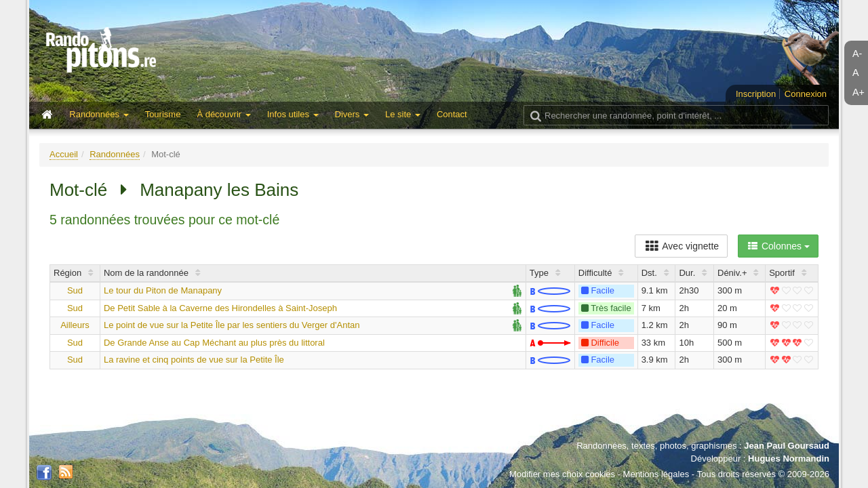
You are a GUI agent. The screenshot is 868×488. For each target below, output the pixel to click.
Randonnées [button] (99, 114)
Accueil (64, 154)
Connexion (806, 94)
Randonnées (115, 154)
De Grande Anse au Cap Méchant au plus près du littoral (214, 343)
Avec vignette (681, 246)
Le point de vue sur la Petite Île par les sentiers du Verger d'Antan (232, 325)
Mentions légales (656, 474)
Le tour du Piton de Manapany (163, 290)
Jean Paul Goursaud (787, 446)
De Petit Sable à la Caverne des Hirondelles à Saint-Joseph (220, 308)
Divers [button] (352, 114)
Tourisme (163, 114)
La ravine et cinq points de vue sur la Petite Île (194, 360)
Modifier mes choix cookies (562, 474)
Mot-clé (78, 190)
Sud (75, 290)
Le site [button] (403, 114)
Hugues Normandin (789, 459)
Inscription (756, 94)
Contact (452, 114)
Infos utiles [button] (293, 114)
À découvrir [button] (223, 114)
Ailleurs (75, 325)
